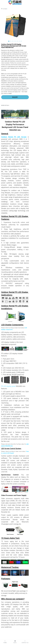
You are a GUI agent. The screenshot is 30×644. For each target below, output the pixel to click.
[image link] (15, 2)
